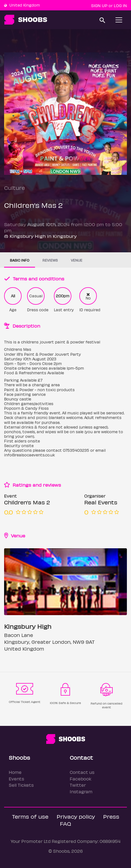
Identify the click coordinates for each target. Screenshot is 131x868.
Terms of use (30, 816)
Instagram (81, 791)
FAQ (65, 823)
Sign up (99, 5)
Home (15, 772)
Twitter (78, 785)
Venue (77, 260)
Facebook (81, 779)
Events (16, 779)
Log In (120, 5)
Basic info (20, 260)
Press (111, 816)
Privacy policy (76, 816)
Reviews (50, 260)
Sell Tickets (21, 785)
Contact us (82, 772)
